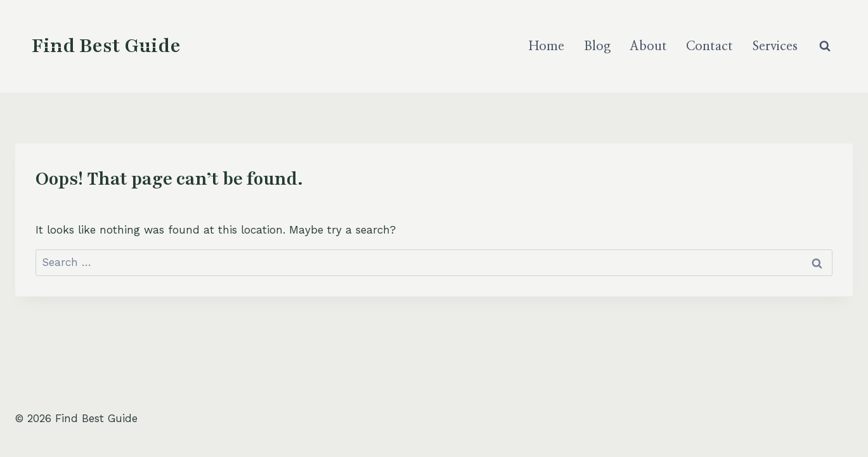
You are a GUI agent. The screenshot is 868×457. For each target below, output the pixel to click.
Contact (709, 46)
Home (547, 46)
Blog (597, 46)
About (648, 46)
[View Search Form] (825, 46)
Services (775, 46)
